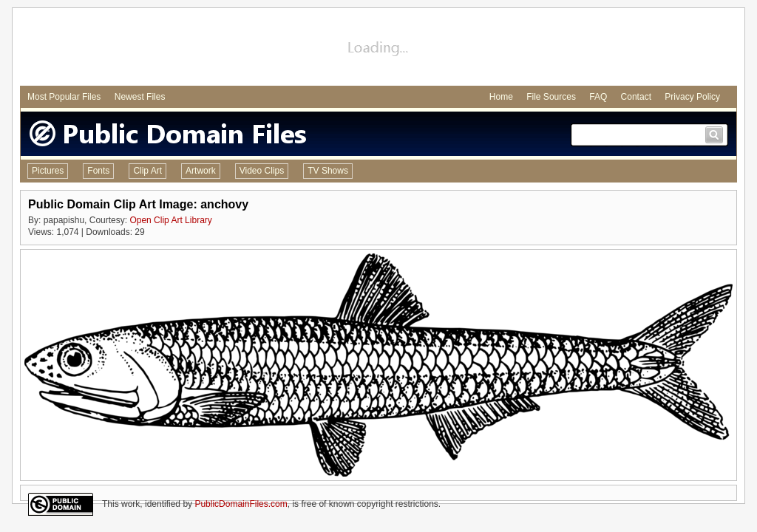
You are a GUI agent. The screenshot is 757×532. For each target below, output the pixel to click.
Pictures (48, 171)
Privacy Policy (692, 97)
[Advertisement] (378, 49)
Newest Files (140, 97)
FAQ (598, 97)
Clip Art (147, 171)
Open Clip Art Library (170, 220)
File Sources (551, 97)
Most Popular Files (64, 97)
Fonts (98, 171)
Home (501, 97)
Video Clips (262, 171)
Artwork (201, 171)
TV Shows (328, 171)
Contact (636, 97)
